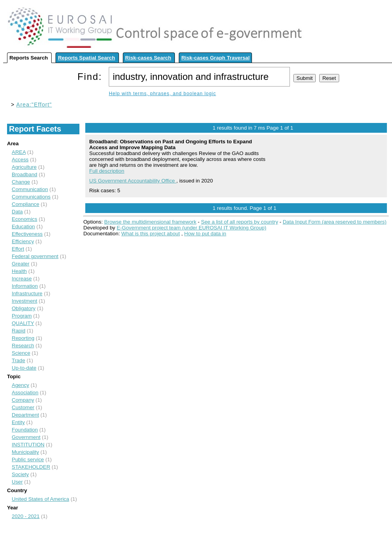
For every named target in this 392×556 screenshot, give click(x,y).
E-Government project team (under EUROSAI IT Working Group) (191, 228)
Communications (31, 197)
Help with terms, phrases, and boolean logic (162, 94)
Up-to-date (24, 368)
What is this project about (151, 234)
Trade (18, 360)
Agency (20, 385)
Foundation (25, 430)
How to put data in (205, 234)
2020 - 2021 (26, 516)
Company (23, 400)
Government (26, 437)
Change (21, 182)
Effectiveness (27, 234)
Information (25, 286)
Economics (24, 219)
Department (25, 415)
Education (23, 227)
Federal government (35, 256)
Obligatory (24, 308)
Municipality (25, 452)
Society (20, 474)
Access (20, 160)
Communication (30, 189)
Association (25, 393)
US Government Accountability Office (133, 181)
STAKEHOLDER (31, 467)
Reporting (23, 338)
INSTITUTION (28, 445)
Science (21, 353)
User (17, 482)
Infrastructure (27, 293)
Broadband (24, 174)
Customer (23, 407)
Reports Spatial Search (86, 58)
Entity (18, 422)
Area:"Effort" (34, 105)
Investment (24, 301)
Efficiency (23, 241)
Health (19, 271)
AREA (19, 152)
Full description (107, 171)
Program (22, 316)
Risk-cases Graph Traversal (215, 58)
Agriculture (24, 167)
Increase (22, 279)
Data (17, 212)
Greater (21, 264)
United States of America (40, 499)
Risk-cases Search (148, 58)
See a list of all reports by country (240, 222)
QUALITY (23, 323)
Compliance (25, 204)
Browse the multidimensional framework (150, 222)
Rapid (19, 331)
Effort (18, 249)
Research (23, 346)
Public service (28, 459)
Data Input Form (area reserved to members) (335, 222)
